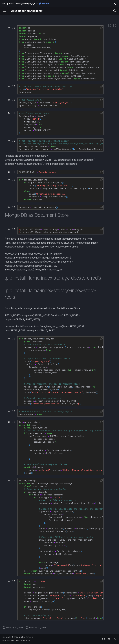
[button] (101, 28)
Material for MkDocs (21, 641)
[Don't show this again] (115, 4)
